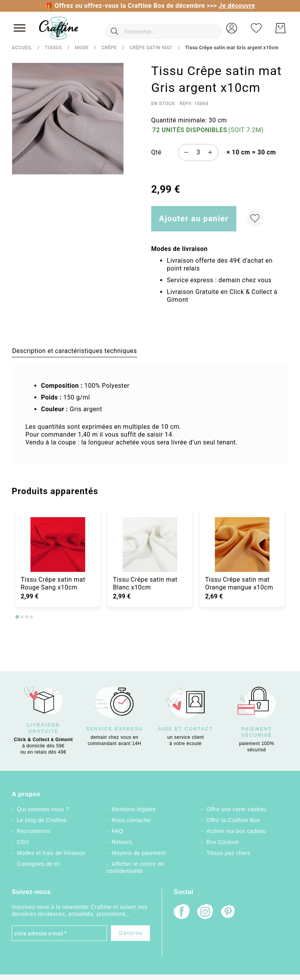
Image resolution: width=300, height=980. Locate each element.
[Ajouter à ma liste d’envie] (255, 218)
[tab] (74, 351)
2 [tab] (22, 617)
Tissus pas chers (229, 853)
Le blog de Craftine (42, 820)
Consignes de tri (38, 864)
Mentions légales (134, 809)
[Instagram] (205, 912)
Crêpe (109, 48)
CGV (23, 842)
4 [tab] (31, 617)
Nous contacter (131, 820)
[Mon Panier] (280, 28)
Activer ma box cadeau (237, 831)
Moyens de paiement (139, 853)
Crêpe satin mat (151, 48)
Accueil (22, 48)
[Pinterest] (229, 912)
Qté (156, 152)
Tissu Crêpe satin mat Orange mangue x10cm (239, 583)
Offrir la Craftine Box (233, 820)
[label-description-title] (74, 351)
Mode (81, 48)
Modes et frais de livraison (51, 853)
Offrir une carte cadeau (237, 809)
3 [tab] (27, 617)
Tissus (54, 48)
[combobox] (153, 28)
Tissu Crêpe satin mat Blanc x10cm (145, 583)
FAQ (117, 831)
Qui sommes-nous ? (43, 809)
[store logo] (59, 28)
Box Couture (223, 842)
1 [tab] (17, 617)
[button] (232, 28)
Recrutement (33, 831)
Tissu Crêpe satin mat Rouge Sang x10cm (53, 583)
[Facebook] (182, 912)
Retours (122, 842)
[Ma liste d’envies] (256, 28)
